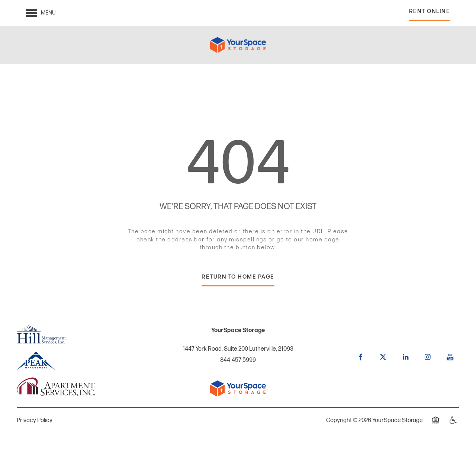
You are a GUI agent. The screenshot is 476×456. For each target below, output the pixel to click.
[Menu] (41, 13)
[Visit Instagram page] (428, 357)
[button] (430, 13)
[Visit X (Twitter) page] (383, 357)
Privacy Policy (35, 420)
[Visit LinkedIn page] (405, 357)
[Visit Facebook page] (361, 357)
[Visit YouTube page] (450, 357)
